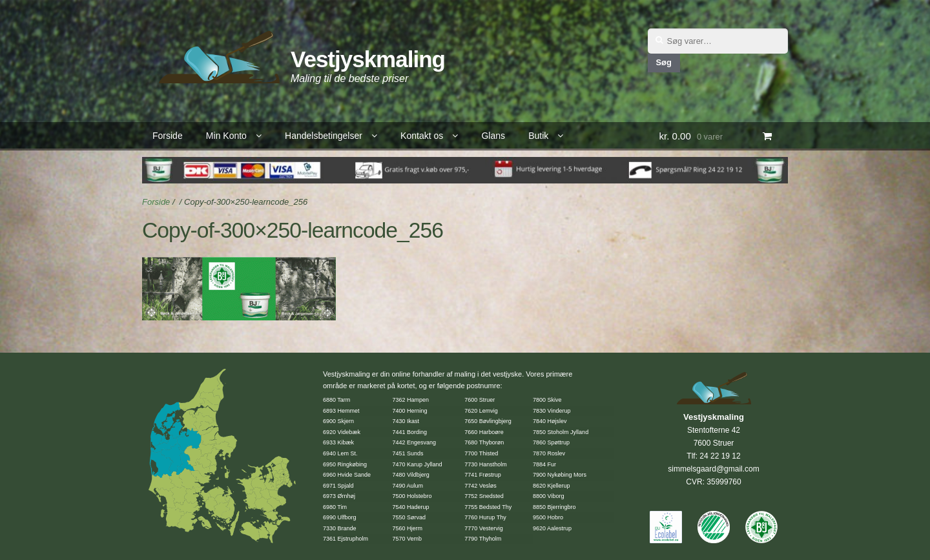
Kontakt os (422, 136)
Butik (538, 136)
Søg (663, 62)
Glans (493, 136)
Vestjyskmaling (368, 59)
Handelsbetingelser (324, 136)
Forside (168, 136)
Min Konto (226, 136)
